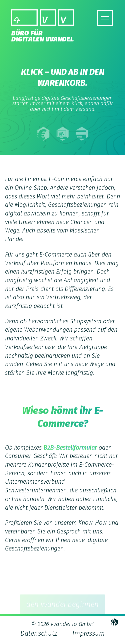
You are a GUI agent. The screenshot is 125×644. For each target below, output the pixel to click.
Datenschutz (39, 634)
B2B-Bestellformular (70, 448)
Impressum (88, 634)
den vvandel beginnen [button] (62, 609)
